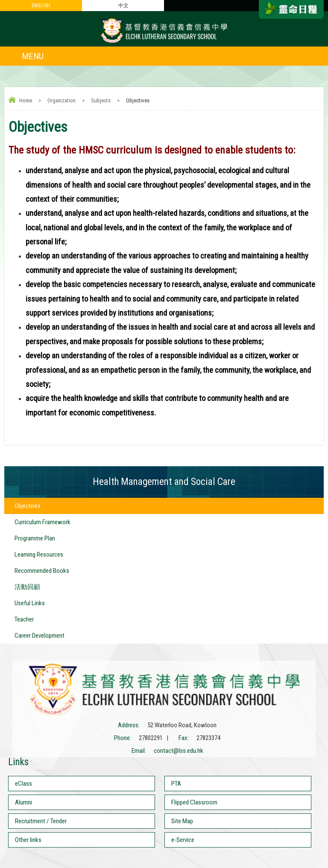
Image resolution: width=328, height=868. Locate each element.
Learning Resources (39, 554)
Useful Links (30, 603)
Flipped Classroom (194, 802)
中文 (123, 6)
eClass (23, 784)
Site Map (182, 821)
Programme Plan (35, 538)
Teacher (24, 619)
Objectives (28, 506)
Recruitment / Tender (41, 821)
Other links (28, 840)
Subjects (101, 100)
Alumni (23, 802)
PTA (176, 784)
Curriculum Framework (42, 522)
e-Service (183, 840)
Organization (61, 100)
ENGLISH (41, 6)
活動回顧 (27, 587)
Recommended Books (42, 571)
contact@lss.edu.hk (179, 751)
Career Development (40, 636)
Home (26, 100)
